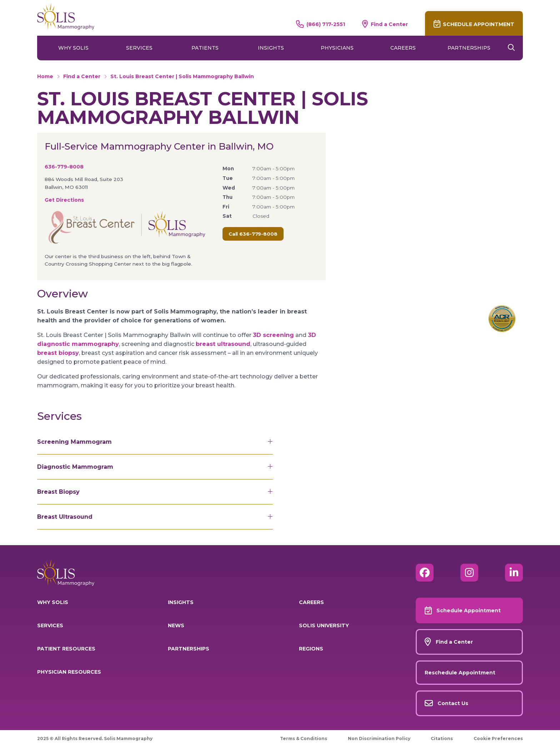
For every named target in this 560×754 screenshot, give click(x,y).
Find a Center (389, 24)
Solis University (324, 625)
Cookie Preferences (498, 738)
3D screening (273, 335)
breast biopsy (58, 353)
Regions (311, 649)
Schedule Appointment (479, 24)
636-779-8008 (64, 167)
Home (45, 76)
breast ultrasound (223, 344)
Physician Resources (69, 672)
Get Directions (64, 200)
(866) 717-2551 (326, 24)
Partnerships (469, 48)
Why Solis (73, 48)
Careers (403, 48)
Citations (442, 738)
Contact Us (453, 703)
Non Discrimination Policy (379, 738)
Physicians (337, 48)
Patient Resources (66, 649)
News (176, 625)
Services (139, 48)
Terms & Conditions (304, 738)
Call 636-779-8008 (253, 234)
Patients (205, 48)
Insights (271, 48)
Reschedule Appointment (460, 673)
